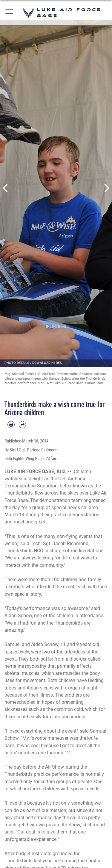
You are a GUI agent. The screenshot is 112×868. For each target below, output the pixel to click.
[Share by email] (22, 425)
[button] (10, 13)
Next (107, 188)
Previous (6, 188)
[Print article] (11, 425)
